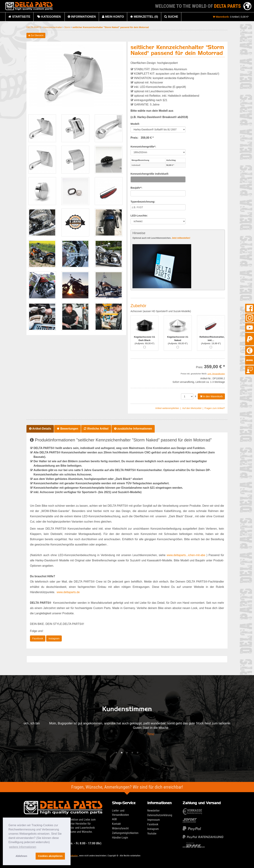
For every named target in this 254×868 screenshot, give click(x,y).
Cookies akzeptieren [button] (50, 856)
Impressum (154, 820)
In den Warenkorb (211, 396)
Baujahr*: (136, 188)
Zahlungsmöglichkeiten (125, 833)
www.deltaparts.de (68, 592)
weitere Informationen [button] (23, 847)
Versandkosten (71, 856)
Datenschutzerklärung (160, 815)
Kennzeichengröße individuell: (150, 174)
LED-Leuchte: (139, 216)
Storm (68, 27)
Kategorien (49, 18)
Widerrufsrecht (120, 828)
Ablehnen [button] (22, 856)
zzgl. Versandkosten (216, 374)
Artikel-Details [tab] (40, 429)
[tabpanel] (127, 730)
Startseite (19, 17)
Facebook (38, 638)
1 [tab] (116, 753)
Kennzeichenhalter (53, 27)
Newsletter (153, 811)
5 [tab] (138, 753)
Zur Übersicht (36, 35)
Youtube (152, 834)
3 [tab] (127, 753)
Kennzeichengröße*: (143, 147)
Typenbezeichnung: (143, 202)
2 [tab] (122, 753)
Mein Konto (113, 17)
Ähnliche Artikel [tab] (96, 429)
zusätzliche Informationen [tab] (133, 429)
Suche (171, 17)
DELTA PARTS (34, 27)
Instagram (54, 638)
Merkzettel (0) (144, 17)
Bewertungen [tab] (67, 429)
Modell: (135, 124)
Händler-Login (120, 838)
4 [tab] (132, 753)
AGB (114, 819)
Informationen (82, 17)
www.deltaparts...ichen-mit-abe (186, 555)
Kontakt (116, 824)
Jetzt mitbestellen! (181, 238)
